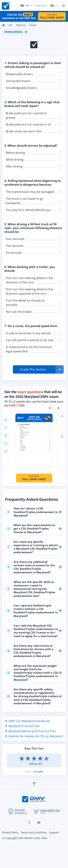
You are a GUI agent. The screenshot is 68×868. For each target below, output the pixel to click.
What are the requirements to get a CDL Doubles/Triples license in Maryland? (31, 528)
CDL (11, 25)
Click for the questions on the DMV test (19, 16)
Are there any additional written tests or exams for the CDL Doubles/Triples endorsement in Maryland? (30, 567)
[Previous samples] (50, 408)
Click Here (52, 16)
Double (33, 25)
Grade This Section (33, 369)
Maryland (21, 25)
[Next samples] (58, 408)
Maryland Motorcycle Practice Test (30, 731)
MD (27, 6)
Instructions (16, 32)
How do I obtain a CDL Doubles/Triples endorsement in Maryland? (32, 512)
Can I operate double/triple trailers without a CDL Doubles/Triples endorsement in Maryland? (32, 611)
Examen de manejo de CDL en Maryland (34, 736)
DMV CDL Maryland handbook (27, 721)
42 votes (39, 772)
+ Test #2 (40, 6)
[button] (38, 369)
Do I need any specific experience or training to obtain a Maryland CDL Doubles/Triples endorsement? (32, 547)
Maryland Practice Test (22, 726)
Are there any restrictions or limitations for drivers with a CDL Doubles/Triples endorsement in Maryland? (30, 651)
